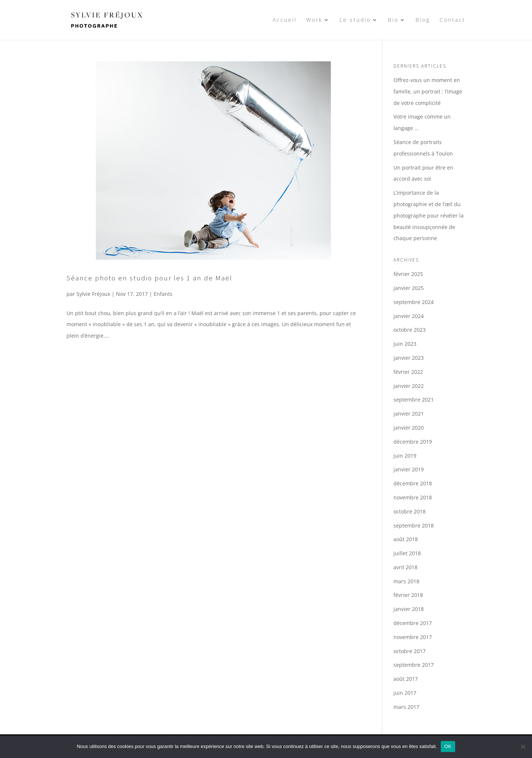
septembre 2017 (414, 665)
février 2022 (408, 372)
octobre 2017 (410, 651)
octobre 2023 (410, 330)
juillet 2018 (407, 553)
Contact (453, 20)
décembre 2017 (413, 623)
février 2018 (408, 595)
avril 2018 (405, 567)
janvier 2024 (409, 316)
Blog (423, 20)
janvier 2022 (409, 386)
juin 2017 (405, 693)
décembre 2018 (413, 483)
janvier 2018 (409, 609)
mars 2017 (406, 707)
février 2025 (408, 274)
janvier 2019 (409, 469)
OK (448, 746)
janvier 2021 (409, 414)
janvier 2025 (409, 288)
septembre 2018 (414, 525)
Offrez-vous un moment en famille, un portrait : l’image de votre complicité (428, 91)
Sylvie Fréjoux (93, 294)
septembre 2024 (414, 302)
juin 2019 (405, 456)
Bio (393, 20)
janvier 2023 (409, 358)
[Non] (523, 747)
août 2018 (406, 539)
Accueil (285, 20)
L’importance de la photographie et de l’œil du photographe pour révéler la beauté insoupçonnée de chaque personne (429, 215)
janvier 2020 (409, 428)
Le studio (355, 20)
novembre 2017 (413, 637)
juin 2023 (405, 344)
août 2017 (406, 679)
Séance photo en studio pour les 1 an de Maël (149, 278)
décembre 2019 (413, 442)
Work (314, 20)
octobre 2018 (410, 511)
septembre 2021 (414, 400)
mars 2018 (406, 581)
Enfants (163, 294)
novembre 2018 (413, 497)
